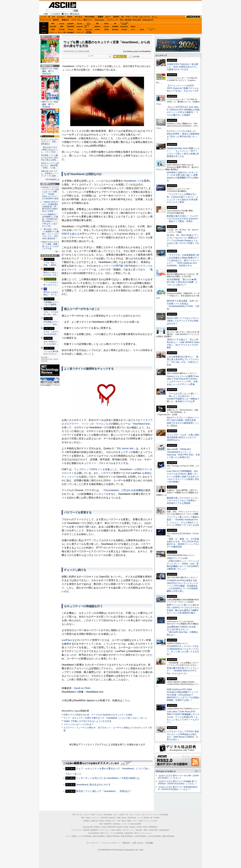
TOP (74, 815)
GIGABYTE (80, 27)
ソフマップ (80, 32)
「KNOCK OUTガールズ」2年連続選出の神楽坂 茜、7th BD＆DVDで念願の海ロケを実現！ (50, 207)
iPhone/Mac (90, 17)
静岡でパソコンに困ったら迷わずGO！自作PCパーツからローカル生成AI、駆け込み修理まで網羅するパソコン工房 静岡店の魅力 (183, 609)
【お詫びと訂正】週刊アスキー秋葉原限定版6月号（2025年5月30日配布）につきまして (178, 788)
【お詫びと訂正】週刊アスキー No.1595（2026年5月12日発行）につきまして (178, 777)
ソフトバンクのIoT (151, 29)
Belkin (133, 27)
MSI (97, 24)
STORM (156, 818)
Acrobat (62, 29)
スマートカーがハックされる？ (79, 724)
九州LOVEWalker (140, 836)
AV (123, 17)
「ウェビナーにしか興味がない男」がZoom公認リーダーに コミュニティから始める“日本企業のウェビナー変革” (182, 198)
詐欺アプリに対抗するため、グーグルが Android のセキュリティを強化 (98, 715)
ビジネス (61, 17)
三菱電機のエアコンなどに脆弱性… (51, 303)
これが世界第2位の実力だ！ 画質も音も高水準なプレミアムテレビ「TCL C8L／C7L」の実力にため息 (183, 361)
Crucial (106, 27)
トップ (43, 17)
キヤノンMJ (62, 32)
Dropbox (97, 29)
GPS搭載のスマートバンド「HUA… (51, 323)
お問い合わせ (138, 843)
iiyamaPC (71, 24)
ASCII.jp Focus (50, 184)
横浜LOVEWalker (99, 836)
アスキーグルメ (77, 20)
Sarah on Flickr (82, 688)
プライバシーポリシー (111, 843)
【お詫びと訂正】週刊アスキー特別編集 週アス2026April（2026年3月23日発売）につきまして (177, 782)
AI (49, 17)
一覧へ (57, 252)
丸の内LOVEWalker (154, 836)
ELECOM (53, 27)
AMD (62, 27)
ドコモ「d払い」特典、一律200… (51, 264)
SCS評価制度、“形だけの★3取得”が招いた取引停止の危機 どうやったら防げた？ (182, 282)
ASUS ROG (71, 27)
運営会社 (126, 843)
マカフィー (53, 32)
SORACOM (111, 827)
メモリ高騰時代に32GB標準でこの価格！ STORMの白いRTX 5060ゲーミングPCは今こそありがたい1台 (50, 220)
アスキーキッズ (45, 20)
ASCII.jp (62, 5)
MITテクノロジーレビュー (143, 833)
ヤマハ (133, 29)
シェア (90, 56)
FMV (53, 24)
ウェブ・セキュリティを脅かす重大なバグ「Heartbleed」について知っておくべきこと (105, 718)
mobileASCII (129, 833)
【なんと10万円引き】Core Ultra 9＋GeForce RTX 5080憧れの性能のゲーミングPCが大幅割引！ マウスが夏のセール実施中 (183, 111)
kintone (71, 29)
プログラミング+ (112, 20)
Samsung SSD (88, 827)
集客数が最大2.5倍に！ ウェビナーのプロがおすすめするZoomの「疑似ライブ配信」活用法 (183, 219)
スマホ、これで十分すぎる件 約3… (51, 333)
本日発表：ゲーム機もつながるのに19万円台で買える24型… (49, 158)
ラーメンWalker (71, 836)
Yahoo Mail (127, 234)
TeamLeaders (100, 20)
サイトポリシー (93, 843)
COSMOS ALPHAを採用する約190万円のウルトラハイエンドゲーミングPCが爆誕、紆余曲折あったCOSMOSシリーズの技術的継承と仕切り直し (183, 586)
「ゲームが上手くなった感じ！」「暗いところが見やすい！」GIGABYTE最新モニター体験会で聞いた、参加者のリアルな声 (183, 398)
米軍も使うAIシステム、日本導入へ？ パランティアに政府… (50, 174)
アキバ (128, 17)
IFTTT (88, 540)
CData (106, 29)
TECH (70, 17)
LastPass (67, 640)
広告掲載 (149, 843)
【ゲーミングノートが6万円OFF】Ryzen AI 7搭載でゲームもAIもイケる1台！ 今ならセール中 (183, 88)
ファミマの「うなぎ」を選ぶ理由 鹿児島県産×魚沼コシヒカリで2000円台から (184, 437)
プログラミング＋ (128, 830)
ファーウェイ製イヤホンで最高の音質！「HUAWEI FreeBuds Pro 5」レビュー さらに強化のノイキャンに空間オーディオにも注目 (183, 521)
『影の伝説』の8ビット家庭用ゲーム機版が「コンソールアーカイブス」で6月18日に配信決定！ (50, 234)
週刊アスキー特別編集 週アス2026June (50, 71)
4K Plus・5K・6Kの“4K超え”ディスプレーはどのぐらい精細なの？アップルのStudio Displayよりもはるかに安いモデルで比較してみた (183, 240)
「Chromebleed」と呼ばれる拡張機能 (122, 490)
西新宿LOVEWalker (113, 836)
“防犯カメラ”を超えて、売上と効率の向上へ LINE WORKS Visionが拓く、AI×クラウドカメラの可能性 (183, 343)
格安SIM (56, 20)
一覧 (109, 57)
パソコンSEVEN (89, 23)
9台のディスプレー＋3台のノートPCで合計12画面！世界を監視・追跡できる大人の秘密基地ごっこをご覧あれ (183, 422)
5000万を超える (71, 234)
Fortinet (124, 29)
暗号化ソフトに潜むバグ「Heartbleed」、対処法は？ (104, 791)
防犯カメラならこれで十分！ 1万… (51, 274)
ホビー (108, 17)
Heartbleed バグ (133, 181)
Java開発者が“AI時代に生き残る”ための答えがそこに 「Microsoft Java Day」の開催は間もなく (182, 631)
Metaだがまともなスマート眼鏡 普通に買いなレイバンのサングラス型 (51, 245)
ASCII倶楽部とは (52, 180)
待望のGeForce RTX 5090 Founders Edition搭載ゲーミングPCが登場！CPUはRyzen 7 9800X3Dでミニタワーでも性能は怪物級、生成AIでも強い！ (183, 695)
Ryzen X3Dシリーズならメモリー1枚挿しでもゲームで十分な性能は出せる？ (183, 321)
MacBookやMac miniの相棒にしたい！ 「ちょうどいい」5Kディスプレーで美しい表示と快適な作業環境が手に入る (183, 152)
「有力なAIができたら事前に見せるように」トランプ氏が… (49, 150)
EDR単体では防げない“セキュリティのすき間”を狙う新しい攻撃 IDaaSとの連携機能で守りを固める (183, 176)
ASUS (106, 24)
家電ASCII (65, 20)
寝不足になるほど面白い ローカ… (51, 293)
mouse (62, 24)
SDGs (122, 20)
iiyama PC (112, 818)
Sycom (80, 24)
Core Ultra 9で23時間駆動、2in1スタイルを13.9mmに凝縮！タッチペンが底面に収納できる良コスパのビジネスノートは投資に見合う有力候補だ (183, 476)
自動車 (100, 17)
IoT (54, 17)
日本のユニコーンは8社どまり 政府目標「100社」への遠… (50, 166)
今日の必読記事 (93, 833)
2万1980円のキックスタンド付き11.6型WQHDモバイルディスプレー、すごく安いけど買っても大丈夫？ (183, 650)
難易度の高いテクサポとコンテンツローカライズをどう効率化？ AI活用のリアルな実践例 (183, 501)
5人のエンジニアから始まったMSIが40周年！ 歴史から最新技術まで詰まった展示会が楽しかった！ (183, 135)
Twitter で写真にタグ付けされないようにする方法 (87, 721)
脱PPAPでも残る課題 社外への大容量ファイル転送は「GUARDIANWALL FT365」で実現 (183, 305)
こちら (126, 700)
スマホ (135, 17)
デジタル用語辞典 (117, 833)
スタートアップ (144, 17)
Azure (80, 29)
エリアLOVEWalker (85, 836)
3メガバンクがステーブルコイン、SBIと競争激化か (50, 142)
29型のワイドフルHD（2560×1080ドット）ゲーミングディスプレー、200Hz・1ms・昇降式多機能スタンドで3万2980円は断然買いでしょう (183, 564)
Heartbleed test (141, 424)
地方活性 (128, 20)
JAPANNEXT (71, 32)
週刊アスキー (88, 20)
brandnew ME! (89, 32)
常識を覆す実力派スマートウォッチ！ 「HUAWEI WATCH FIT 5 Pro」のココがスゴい (183, 671)
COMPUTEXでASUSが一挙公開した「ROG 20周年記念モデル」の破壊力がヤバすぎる (183, 67)
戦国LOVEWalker (168, 836)
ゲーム (154, 17)
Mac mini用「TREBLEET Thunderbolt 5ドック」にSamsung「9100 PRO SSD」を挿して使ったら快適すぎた (183, 453)
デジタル (78, 17)
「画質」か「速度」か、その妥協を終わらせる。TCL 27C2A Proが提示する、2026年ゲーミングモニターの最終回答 (183, 543)
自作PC (116, 17)
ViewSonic (124, 27)
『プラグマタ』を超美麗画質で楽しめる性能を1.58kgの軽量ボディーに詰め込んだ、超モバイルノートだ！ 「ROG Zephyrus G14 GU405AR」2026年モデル (183, 260)
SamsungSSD (87, 26)
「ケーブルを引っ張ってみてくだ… (51, 284)
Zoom (142, 29)
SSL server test (125, 448)
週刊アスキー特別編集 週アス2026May (50, 104)
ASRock (97, 27)
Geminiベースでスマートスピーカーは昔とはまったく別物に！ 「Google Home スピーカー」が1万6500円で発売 (51, 193)
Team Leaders (116, 830)
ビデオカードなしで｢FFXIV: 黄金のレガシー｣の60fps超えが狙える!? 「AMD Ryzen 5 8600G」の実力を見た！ (183, 735)
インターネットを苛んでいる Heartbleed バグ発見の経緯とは (108, 778)
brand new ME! (136, 824)
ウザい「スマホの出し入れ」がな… (51, 313)
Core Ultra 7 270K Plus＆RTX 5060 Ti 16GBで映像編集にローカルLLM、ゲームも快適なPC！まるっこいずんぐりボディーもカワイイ (183, 717)
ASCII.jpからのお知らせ (166, 771)
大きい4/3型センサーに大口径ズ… (51, 343)
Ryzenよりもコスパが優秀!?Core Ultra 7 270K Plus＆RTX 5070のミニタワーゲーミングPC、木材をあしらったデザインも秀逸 (183, 380)
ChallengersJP (148, 20)
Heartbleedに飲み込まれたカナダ (93, 784)
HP (115, 24)
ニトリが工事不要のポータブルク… (51, 353)
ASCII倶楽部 (193, 17)
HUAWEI (115, 27)
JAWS (53, 29)
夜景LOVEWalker (127, 836)
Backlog (115, 29)
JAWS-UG (94, 821)
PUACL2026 (137, 20)
